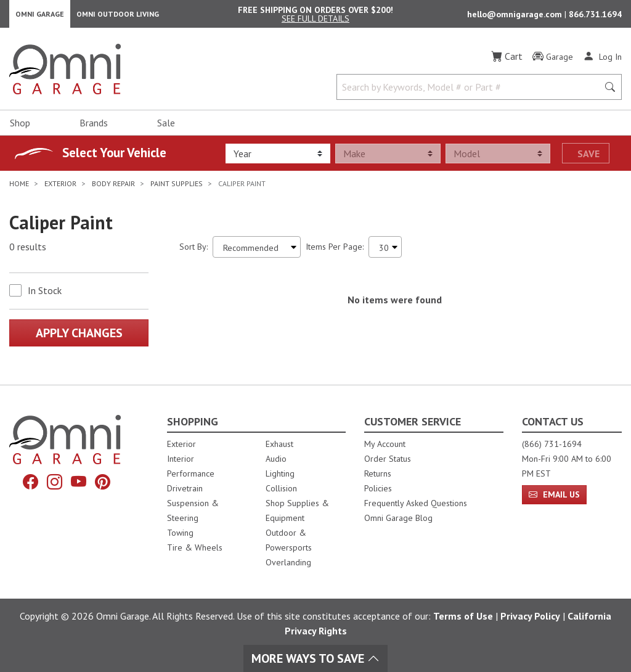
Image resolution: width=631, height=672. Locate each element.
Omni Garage (40, 16)
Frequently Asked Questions (416, 503)
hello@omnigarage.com (516, 16)
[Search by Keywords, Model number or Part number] (471, 91)
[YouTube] (79, 482)
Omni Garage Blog (398, 518)
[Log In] (602, 60)
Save (588, 157)
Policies (378, 488)
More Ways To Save (315, 658)
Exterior (181, 444)
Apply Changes (79, 337)
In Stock (45, 294)
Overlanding (288, 562)
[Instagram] (55, 482)
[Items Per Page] (385, 251)
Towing (180, 533)
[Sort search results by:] (257, 251)
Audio (276, 459)
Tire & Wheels (195, 547)
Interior (181, 459)
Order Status (388, 459)
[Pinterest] (103, 482)
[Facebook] (31, 482)
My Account (385, 444)
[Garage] (553, 61)
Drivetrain (185, 488)
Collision (281, 488)
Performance (191, 473)
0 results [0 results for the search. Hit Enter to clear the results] (28, 251)
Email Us (554, 494)
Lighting (280, 473)
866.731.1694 (595, 16)
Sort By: (193, 250)
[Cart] (507, 60)
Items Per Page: (335, 250)
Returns (378, 473)
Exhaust (279, 444)
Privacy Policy (530, 616)
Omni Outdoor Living (118, 16)
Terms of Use (463, 616)
